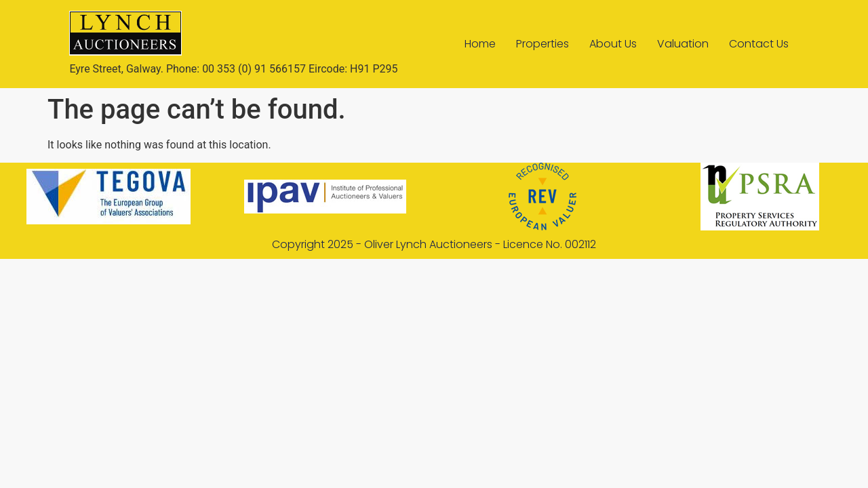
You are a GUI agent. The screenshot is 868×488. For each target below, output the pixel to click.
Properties (542, 44)
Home (480, 44)
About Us (613, 44)
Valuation (683, 44)
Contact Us (759, 44)
